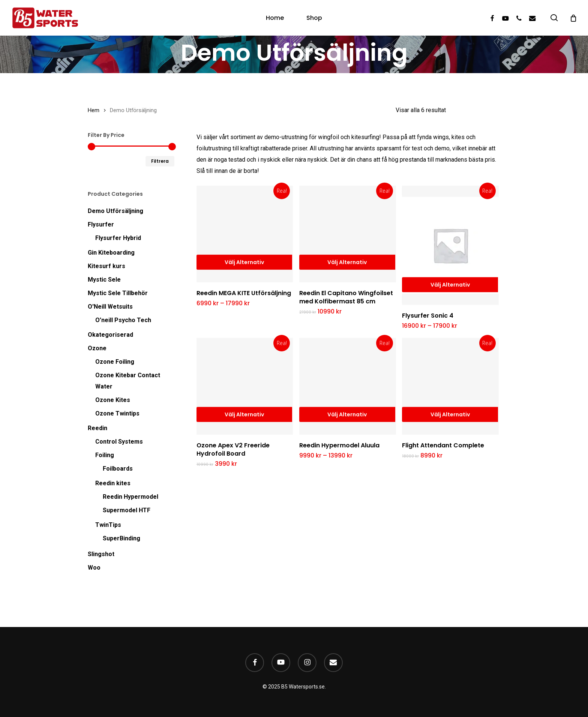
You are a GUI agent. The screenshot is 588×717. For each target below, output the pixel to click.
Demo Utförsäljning (115, 211)
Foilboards (118, 469)
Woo (94, 568)
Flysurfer (101, 224)
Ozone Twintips (117, 413)
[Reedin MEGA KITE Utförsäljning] (245, 234)
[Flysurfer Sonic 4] (450, 245)
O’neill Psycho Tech (123, 320)
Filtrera (160, 161)
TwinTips (108, 525)
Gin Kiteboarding (111, 253)
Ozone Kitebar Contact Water (128, 381)
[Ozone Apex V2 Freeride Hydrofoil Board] (245, 386)
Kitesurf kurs (106, 266)
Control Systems (119, 442)
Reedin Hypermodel (130, 497)
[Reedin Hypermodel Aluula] (348, 386)
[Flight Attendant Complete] (450, 386)
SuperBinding (121, 538)
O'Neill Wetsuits (110, 307)
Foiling (105, 455)
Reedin (97, 428)
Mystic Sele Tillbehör (118, 293)
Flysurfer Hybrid (118, 238)
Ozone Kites (113, 400)
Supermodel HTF (127, 510)
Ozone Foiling (115, 362)
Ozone (97, 348)
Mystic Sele (104, 280)
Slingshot (101, 554)
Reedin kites (113, 483)
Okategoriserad (110, 335)
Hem (94, 110)
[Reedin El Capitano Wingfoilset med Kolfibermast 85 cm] (348, 234)
